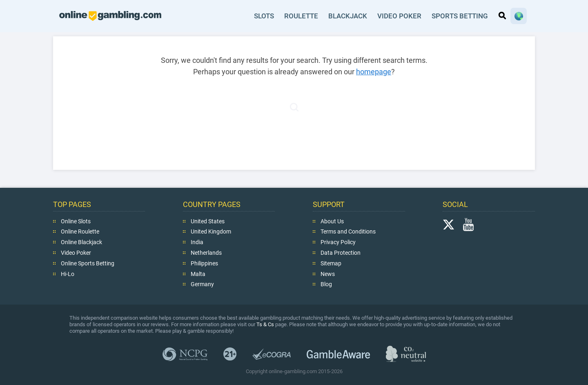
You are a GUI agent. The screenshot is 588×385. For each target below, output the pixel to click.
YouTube (468, 224)
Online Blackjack (81, 242)
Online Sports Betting (88, 263)
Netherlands (206, 253)
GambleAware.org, (338, 354)
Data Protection (341, 253)
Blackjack (349, 16)
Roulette (302, 16)
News (328, 274)
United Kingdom (211, 231)
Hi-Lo (68, 274)
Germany (202, 284)
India (197, 242)
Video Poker (400, 16)
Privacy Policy (338, 242)
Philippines (204, 263)
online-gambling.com (110, 16)
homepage (374, 72)
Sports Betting (460, 16)
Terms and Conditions (348, 231)
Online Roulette (80, 231)
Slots (264, 16)
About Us (332, 221)
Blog (326, 284)
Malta (198, 274)
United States (208, 221)
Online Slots (76, 221)
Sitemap (331, 263)
